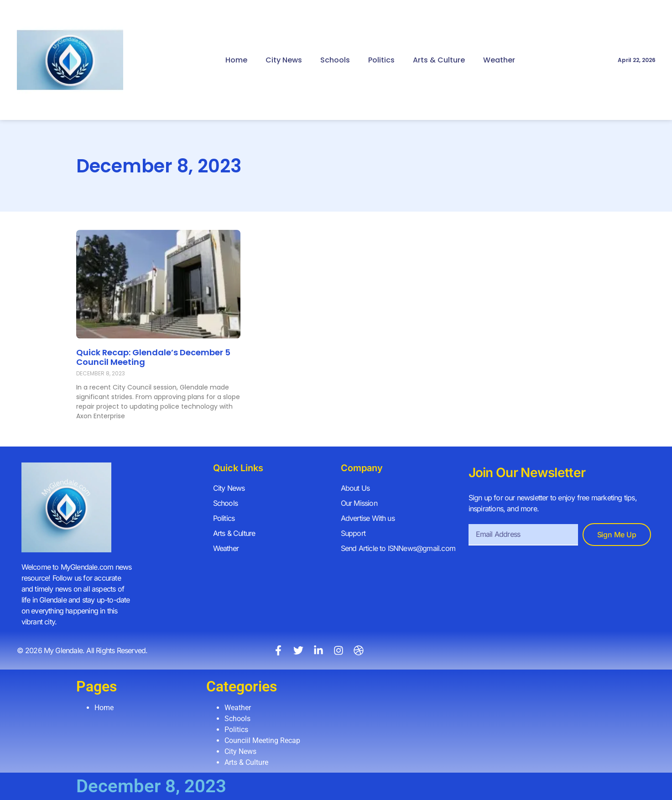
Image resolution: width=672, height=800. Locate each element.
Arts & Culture (439, 60)
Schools (335, 60)
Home (236, 60)
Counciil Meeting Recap (262, 740)
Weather (499, 60)
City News (284, 60)
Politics (381, 60)
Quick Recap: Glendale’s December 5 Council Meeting (153, 357)
